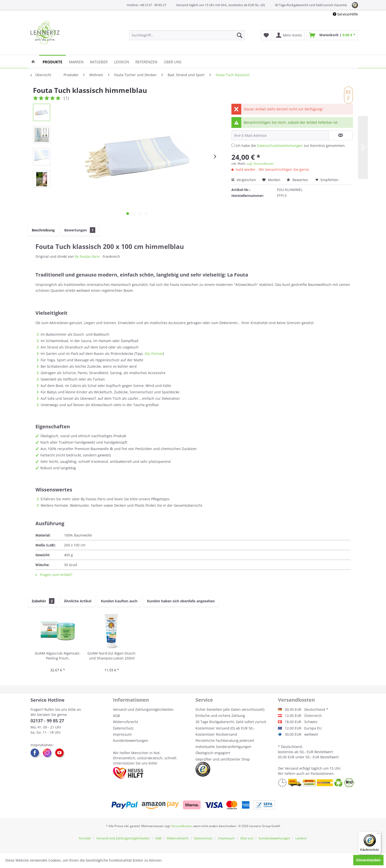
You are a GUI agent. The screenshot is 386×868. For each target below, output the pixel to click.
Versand (292, 768)
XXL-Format (154, 354)
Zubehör (43, 601)
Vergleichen (244, 180)
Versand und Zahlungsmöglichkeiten (143, 709)
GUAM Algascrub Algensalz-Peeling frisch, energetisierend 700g (58, 656)
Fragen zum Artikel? (54, 575)
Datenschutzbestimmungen (280, 146)
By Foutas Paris (87, 256)
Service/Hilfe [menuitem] (345, 14)
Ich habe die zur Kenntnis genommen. (291, 146)
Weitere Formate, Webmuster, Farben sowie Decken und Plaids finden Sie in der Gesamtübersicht (121, 505)
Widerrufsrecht (126, 722)
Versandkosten (182, 826)
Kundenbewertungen (131, 740)
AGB (116, 716)
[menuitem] (187, 35)
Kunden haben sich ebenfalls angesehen (181, 601)
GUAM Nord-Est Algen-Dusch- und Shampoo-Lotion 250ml (112, 656)
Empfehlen (327, 180)
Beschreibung (43, 230)
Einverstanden (368, 860)
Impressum (122, 734)
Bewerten (298, 180)
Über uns (247, 838)
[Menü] (378, 834)
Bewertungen (80, 230)
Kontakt (85, 838)
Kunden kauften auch (119, 601)
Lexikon (301, 838)
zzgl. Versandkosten (260, 164)
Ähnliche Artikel (78, 601)
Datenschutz (123, 728)
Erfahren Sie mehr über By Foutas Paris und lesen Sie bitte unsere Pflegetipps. (105, 499)
